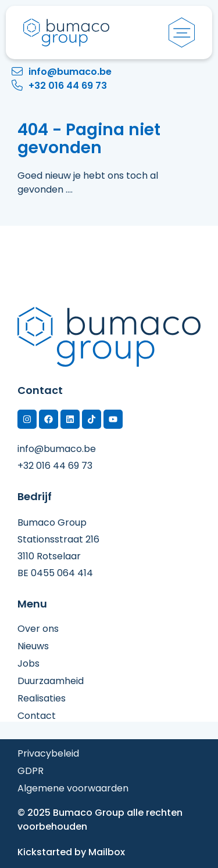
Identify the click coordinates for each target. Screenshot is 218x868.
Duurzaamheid (51, 681)
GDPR (31, 771)
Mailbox (107, 852)
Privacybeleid (48, 754)
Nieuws (33, 646)
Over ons (38, 629)
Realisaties (42, 699)
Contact (37, 716)
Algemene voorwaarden (73, 789)
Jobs (28, 664)
